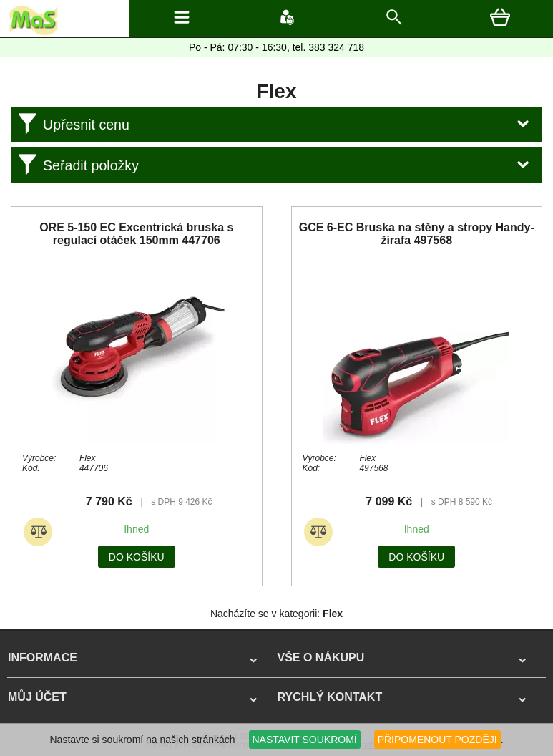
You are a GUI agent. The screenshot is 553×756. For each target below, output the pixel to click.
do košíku (137, 557)
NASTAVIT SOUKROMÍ (305, 740)
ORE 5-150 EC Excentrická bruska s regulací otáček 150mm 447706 (136, 234)
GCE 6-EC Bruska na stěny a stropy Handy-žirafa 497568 (417, 234)
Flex (88, 458)
